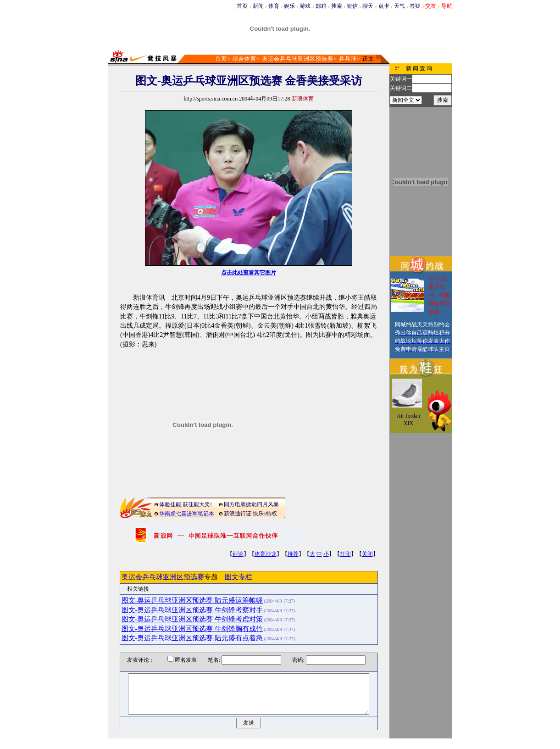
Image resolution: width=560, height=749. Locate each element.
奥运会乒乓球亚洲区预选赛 (298, 59)
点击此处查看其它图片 (249, 273)
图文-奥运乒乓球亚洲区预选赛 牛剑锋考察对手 (192, 610)
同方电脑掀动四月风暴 (251, 504)
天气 (399, 6)
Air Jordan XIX (408, 419)
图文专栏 (238, 577)
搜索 (337, 6)
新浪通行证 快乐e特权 (250, 514)
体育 (274, 6)
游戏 (305, 6)
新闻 (258, 6)
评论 (238, 554)
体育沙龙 (266, 554)
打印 (345, 554)
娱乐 (289, 6)
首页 (242, 6)
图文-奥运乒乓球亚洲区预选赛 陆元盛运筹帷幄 (192, 600)
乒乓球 (348, 59)
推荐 (293, 554)
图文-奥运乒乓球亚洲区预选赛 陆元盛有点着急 (192, 638)
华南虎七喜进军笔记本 (187, 514)
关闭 (367, 554)
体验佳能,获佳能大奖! (186, 504)
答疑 (415, 6)
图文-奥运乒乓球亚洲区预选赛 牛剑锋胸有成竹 (192, 629)
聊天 (368, 6)
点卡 (384, 6)
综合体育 (244, 59)
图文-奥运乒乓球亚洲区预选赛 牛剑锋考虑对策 (192, 619)
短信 (352, 6)
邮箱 (321, 6)
